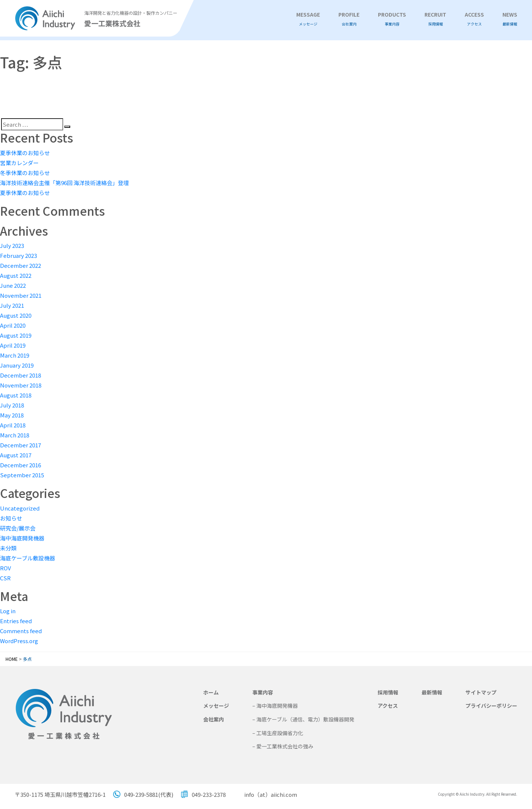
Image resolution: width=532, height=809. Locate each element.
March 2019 (15, 355)
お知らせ (11, 518)
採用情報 (388, 692)
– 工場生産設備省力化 (278, 733)
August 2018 (16, 395)
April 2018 (13, 425)
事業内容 (263, 692)
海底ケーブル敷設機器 (28, 558)
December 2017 (21, 445)
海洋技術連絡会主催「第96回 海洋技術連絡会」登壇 (64, 183)
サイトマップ (481, 692)
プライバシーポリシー (491, 706)
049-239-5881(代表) (149, 794)
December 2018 (21, 375)
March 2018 (15, 435)
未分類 (8, 548)
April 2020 (13, 325)
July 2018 (12, 405)
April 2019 (13, 345)
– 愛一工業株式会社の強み (283, 746)
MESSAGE (308, 19)
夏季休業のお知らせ (25, 153)
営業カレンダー (19, 163)
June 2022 (13, 285)
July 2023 (12, 245)
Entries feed (16, 621)
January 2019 (17, 365)
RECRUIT (435, 19)
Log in (8, 611)
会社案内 (214, 719)
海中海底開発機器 (22, 538)
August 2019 (16, 335)
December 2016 (21, 465)
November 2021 (21, 295)
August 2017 (16, 455)
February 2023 (18, 255)
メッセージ (216, 706)
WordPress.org (19, 641)
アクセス (388, 706)
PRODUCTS (392, 19)
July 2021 (12, 305)
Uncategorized (20, 508)
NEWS (510, 19)
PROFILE (349, 19)
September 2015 (22, 475)
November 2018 (21, 385)
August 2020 (16, 315)
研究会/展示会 (18, 528)
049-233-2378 (209, 794)
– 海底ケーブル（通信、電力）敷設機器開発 (303, 719)
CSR (5, 578)
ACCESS (474, 19)
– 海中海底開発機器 (275, 706)
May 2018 (12, 415)
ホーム (211, 692)
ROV (6, 568)
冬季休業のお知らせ (25, 173)
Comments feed (21, 631)
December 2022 (21, 265)
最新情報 (432, 692)
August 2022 (16, 275)
